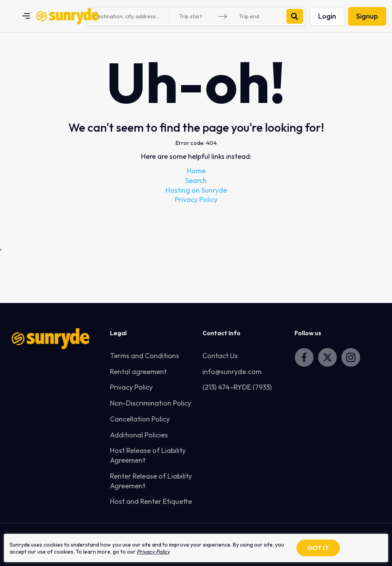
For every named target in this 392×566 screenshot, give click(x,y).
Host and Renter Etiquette (151, 501)
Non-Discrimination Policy (151, 403)
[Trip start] (199, 17)
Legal (118, 333)
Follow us (308, 333)
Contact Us (220, 356)
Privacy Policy (196, 199)
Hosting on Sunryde (196, 190)
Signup (367, 16)
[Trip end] (258, 17)
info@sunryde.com (232, 372)
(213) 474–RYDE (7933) (237, 387)
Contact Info (221, 333)
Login (327, 16)
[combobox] (129, 16)
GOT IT (318, 548)
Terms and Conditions (145, 356)
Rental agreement (138, 372)
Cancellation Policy (140, 419)
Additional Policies (139, 435)
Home (196, 171)
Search (196, 180)
